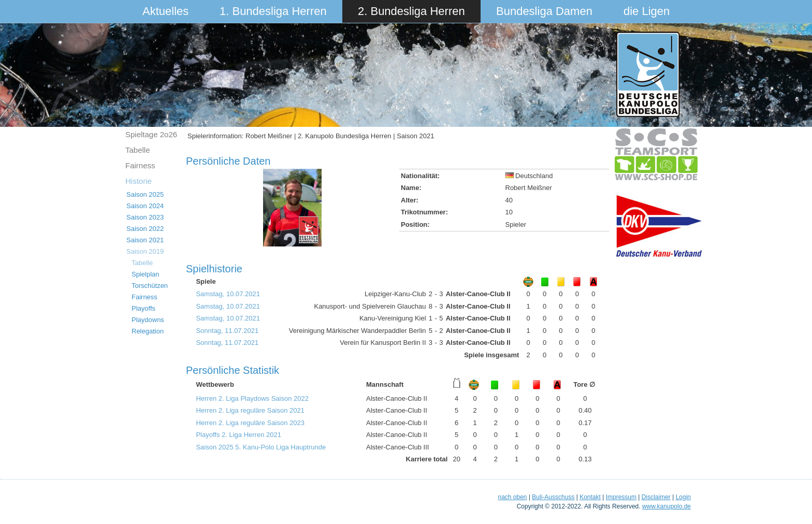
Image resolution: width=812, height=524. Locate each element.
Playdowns (148, 320)
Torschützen (150, 286)
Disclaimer (656, 497)
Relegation (148, 331)
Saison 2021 (145, 240)
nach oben (512, 497)
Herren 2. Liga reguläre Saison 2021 (250, 410)
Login (683, 497)
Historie (139, 181)
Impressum (621, 497)
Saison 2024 (145, 206)
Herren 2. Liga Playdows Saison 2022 (252, 398)
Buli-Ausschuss (553, 497)
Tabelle (138, 150)
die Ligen (647, 11)
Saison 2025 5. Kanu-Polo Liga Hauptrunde (261, 447)
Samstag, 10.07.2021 (228, 294)
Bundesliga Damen (544, 11)
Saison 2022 (145, 229)
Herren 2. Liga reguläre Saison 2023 (250, 423)
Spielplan (146, 274)
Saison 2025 (145, 194)
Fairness (140, 165)
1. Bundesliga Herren (273, 11)
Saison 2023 (145, 217)
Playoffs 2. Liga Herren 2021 (238, 435)
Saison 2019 (145, 251)
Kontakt (590, 497)
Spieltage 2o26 (151, 134)
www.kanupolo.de (666, 506)
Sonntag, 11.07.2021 (227, 331)
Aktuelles (165, 11)
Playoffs (143, 308)
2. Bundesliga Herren (411, 11)
